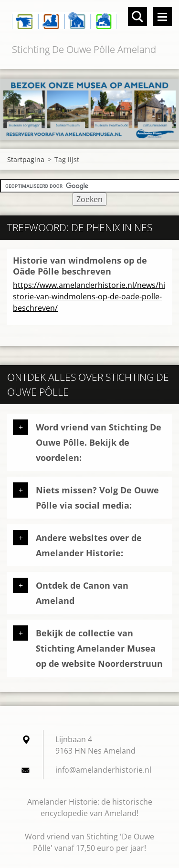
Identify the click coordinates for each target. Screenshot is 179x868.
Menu (162, 17)
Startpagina (26, 159)
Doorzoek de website (137, 17)
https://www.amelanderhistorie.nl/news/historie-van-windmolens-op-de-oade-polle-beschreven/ (89, 296)
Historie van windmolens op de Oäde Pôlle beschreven (80, 266)
